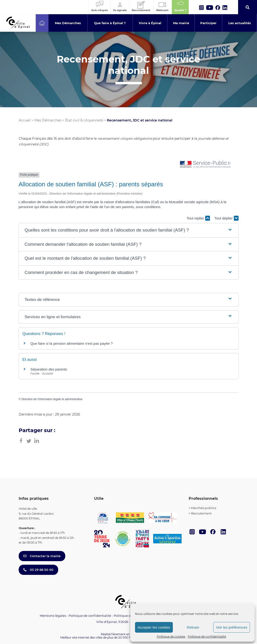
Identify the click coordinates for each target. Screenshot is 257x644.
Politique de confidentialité (207, 637)
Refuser (193, 627)
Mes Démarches (48, 120)
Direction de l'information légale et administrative (52, 399)
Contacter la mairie (42, 556)
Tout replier (198, 218)
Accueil (25, 120)
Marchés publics (204, 508)
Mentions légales (53, 616)
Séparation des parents (49, 369)
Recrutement (201, 513)
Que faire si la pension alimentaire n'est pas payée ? (72, 343)
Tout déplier (227, 218)
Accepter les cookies (154, 627)
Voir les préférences (232, 627)
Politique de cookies (171, 637)
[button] (128, 230)
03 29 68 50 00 (38, 570)
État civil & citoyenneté (84, 120)
